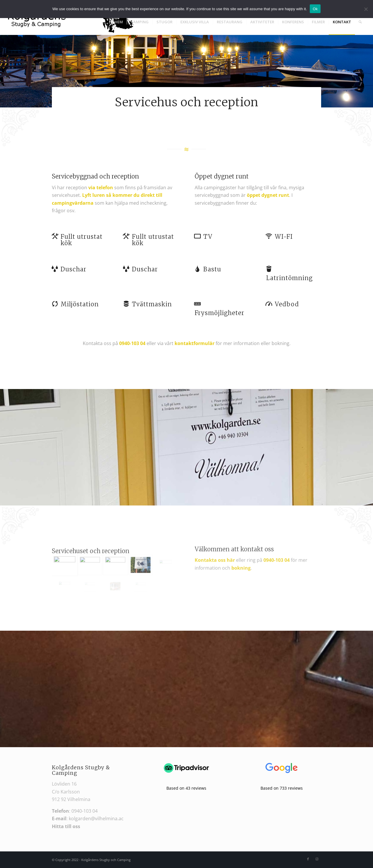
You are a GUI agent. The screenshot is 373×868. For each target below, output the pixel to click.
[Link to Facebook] (308, 859)
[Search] (360, 22)
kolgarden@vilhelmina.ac (96, 818)
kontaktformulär (195, 343)
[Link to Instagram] (317, 859)
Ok (315, 9)
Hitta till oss (66, 826)
